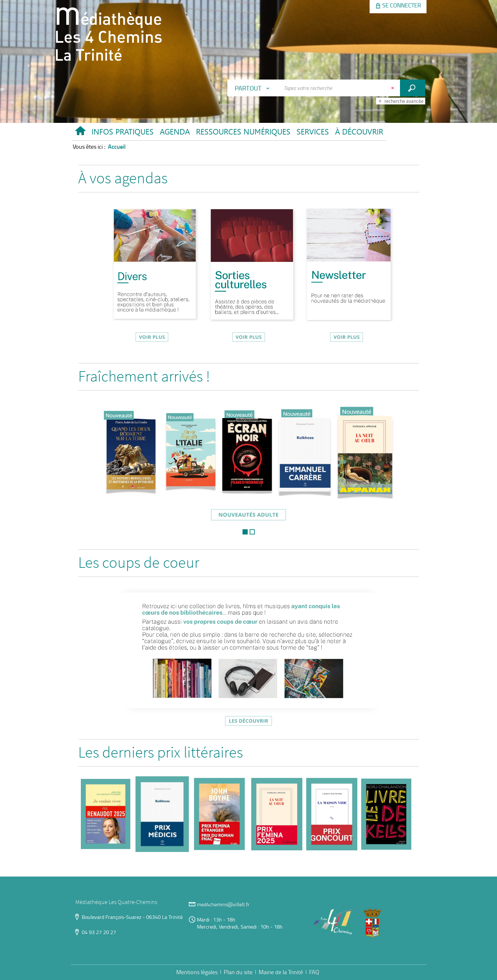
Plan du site (238, 972)
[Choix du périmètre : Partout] (254, 88)
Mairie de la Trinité (281, 972)
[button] (122, 133)
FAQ (314, 972)
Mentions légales (197, 972)
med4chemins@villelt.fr (223, 904)
